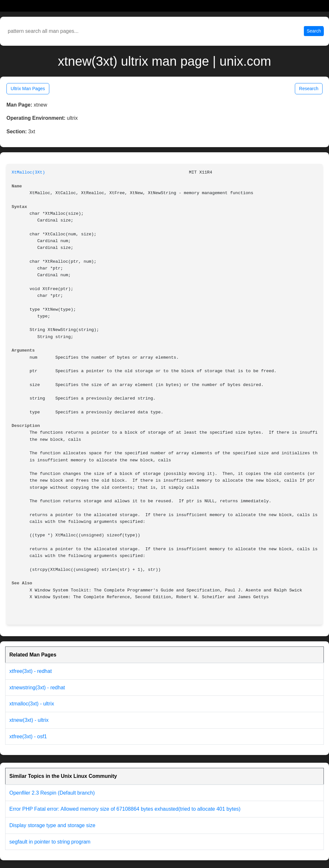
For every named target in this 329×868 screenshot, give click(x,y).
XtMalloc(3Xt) (28, 172)
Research (309, 89)
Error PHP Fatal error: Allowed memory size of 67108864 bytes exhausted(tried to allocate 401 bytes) (125, 809)
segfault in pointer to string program (50, 842)
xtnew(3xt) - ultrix (29, 720)
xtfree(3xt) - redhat (31, 671)
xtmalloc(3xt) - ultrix (32, 704)
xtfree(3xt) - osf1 (28, 736)
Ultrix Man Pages (28, 89)
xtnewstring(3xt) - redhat (37, 688)
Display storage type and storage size (52, 825)
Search (314, 31)
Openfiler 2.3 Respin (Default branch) (52, 793)
